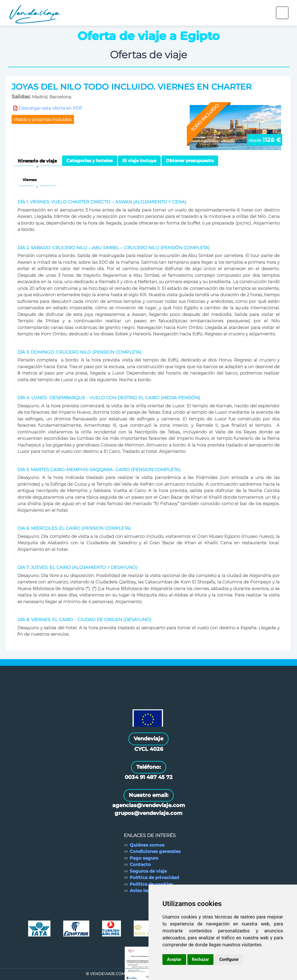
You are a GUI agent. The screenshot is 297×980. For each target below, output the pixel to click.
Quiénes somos (147, 845)
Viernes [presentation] (30, 180)
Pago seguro (144, 858)
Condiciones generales (155, 851)
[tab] (37, 161)
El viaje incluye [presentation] (139, 161)
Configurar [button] (229, 959)
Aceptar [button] (174, 959)
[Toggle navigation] (282, 13)
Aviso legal (142, 891)
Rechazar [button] (201, 959)
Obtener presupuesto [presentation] (190, 161)
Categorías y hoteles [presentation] (90, 161)
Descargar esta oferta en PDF (50, 108)
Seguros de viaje (148, 871)
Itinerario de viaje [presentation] (37, 161)
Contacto (140, 864)
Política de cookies (151, 884)
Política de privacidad (154, 877)
